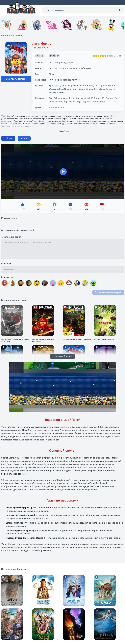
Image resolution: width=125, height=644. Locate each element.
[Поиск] (119, 10)
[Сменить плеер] (24, 138)
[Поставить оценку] (94, 56)
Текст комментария (11, 237)
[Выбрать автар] (5, 283)
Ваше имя (6, 263)
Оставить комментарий (108, 292)
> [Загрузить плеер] (62, 172)
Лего (4, 36)
